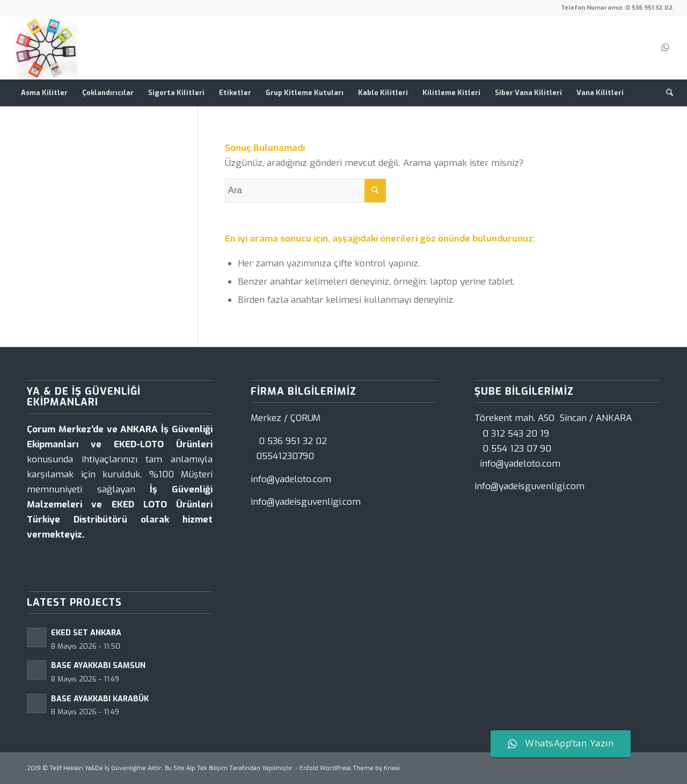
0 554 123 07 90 (517, 449)
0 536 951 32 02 (649, 8)
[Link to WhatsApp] (665, 48)
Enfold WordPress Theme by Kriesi (350, 768)
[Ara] (666, 93)
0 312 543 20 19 (516, 434)
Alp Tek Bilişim (207, 768)
